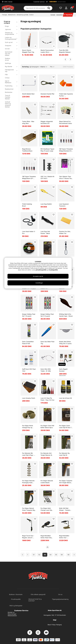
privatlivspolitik (41, 270)
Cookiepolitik (53, 270)
